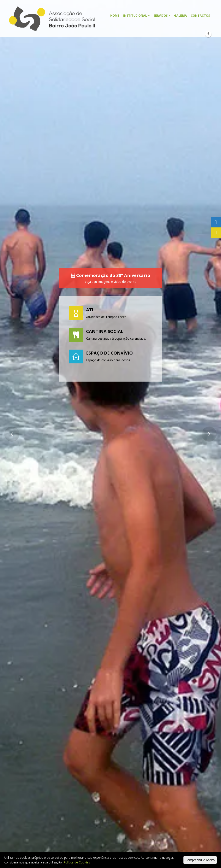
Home (115, 15)
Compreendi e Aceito (200, 860)
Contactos (200, 15)
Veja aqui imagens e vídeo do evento (111, 282)
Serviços (161, 15)
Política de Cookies (77, 862)
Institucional (135, 15)
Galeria (181, 15)
